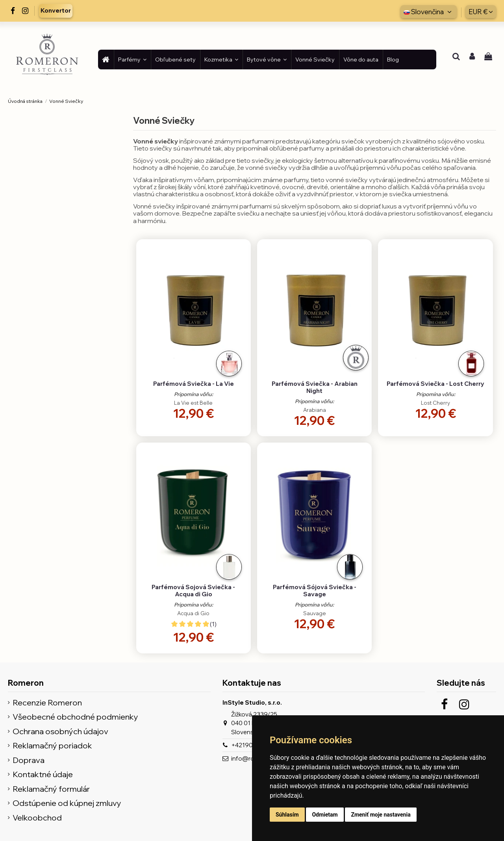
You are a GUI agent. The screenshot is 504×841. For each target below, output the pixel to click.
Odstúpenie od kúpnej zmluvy (67, 803)
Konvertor (56, 10)
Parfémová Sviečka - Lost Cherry (435, 384)
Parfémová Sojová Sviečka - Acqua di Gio (193, 591)
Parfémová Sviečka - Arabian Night (315, 387)
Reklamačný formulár (51, 789)
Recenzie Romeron (47, 703)
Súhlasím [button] (287, 815)
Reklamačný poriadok (52, 746)
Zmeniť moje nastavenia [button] (381, 815)
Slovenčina (429, 12)
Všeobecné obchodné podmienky (75, 717)
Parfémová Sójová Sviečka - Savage (315, 591)
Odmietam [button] (325, 815)
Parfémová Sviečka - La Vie (194, 384)
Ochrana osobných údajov (60, 732)
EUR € (481, 12)
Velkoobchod (37, 818)
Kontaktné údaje (43, 775)
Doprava (29, 760)
